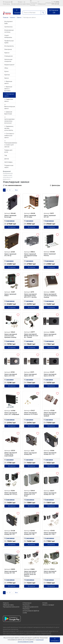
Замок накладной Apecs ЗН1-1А (50, 335)
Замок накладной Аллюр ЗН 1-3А (30, 534)
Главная (6, 17)
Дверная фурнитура (8, 113)
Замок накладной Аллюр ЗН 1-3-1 (11, 534)
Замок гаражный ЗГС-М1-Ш (10, 255)
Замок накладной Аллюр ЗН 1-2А (50, 494)
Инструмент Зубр (8, 22)
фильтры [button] (55, 185)
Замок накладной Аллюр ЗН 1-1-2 (50, 453)
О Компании (27, 603)
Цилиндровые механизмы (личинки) (9, 120)
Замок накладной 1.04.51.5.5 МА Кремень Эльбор (11, 336)
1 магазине (29, 221)
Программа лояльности (11, 607)
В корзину (12, 227)
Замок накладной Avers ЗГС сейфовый (12, 414)
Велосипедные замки (10, 107)
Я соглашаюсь (55, 640)
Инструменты (9, 46)
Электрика (8, 49)
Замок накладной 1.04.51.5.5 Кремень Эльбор (50, 296)
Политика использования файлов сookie (31, 611)
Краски (7, 53)
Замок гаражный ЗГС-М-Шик (30, 216)
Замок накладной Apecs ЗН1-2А (30, 375)
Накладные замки (9, 95)
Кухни (6, 71)
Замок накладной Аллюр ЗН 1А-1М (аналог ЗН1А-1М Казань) (30, 574)
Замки (19, 17)
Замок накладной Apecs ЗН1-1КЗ (11, 375)
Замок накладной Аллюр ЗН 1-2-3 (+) (11, 494)
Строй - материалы (8, 36)
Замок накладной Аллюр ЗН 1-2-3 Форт (30, 494)
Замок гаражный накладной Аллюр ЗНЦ (31, 256)
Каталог (17, 11)
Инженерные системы (9, 31)
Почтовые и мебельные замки (9, 136)
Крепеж (7, 75)
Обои (6, 68)
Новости (6, 603)
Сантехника (8, 27)
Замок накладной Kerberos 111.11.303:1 (31, 413)
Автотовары (8, 162)
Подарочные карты (9, 166)
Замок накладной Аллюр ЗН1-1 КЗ (50, 572)
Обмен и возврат (48, 605)
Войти (49, 3)
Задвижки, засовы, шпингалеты (9, 128)
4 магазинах (50, 538)
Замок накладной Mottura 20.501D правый (50, 414)
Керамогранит (9, 65)
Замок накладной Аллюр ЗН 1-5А (11, 572)
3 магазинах (49, 221)
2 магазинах (10, 221)
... (13, 190)
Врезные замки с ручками (8, 89)
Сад (6, 155)
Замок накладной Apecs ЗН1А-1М (50, 375)
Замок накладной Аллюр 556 (30, 454)
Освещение (8, 56)
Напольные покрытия (8, 60)
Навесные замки (9, 100)
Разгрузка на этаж (34, 3)
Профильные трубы (9, 42)
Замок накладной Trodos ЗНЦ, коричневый (11, 454)
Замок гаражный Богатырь (10, 216)
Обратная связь (8, 605)
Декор (7, 159)
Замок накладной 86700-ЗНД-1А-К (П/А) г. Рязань (31, 336)
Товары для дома (8, 151)
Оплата (45, 603)
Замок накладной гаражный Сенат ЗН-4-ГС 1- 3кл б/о (30, 296)
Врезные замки (8, 82)
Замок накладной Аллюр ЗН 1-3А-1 (50, 533)
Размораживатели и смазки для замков (10, 144)
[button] (12, 185)
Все (16, 190)
